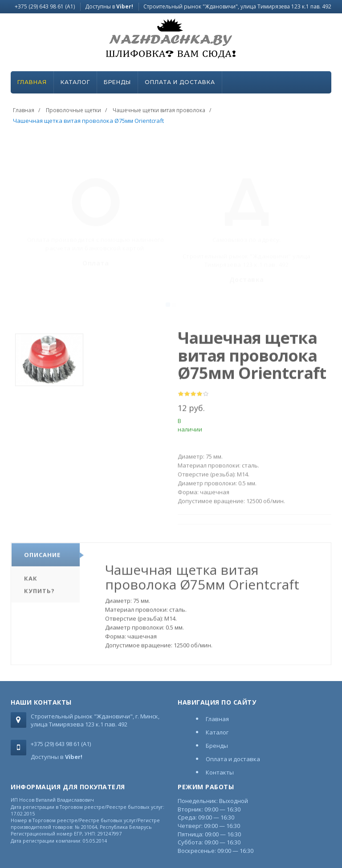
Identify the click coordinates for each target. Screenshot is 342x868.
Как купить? (39, 587)
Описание (42, 557)
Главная (32, 82)
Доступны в (109, 6)
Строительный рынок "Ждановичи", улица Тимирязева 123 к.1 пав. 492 (237, 6)
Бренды (117, 82)
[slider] (193, 397)
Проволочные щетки (73, 110)
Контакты (220, 772)
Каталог (75, 82)
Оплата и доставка (180, 82)
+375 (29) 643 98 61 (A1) (45, 6)
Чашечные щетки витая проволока (159, 110)
